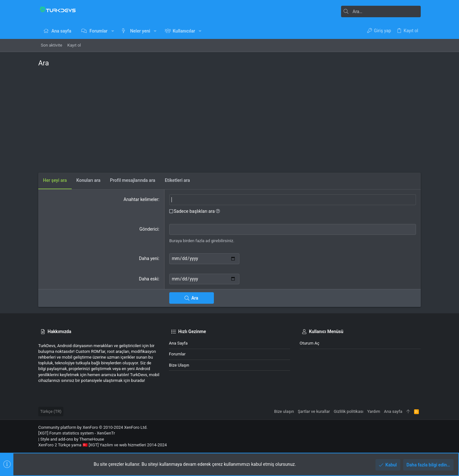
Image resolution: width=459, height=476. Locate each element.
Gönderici (149, 229)
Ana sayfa (178, 343)
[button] (112, 31)
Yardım (374, 411)
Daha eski (149, 279)
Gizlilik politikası (349, 411)
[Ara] (381, 11)
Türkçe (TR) (51, 411)
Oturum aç (310, 343)
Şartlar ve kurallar (314, 411)
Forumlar (177, 354)
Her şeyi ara (55, 180)
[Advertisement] (229, 118)
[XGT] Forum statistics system (77, 433)
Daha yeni (149, 258)
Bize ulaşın (179, 365)
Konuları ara (89, 180)
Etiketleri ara (177, 180)
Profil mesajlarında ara (133, 180)
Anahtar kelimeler (141, 199)
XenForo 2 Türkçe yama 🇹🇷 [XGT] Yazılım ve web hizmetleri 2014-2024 (102, 445)
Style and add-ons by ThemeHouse (72, 439)
